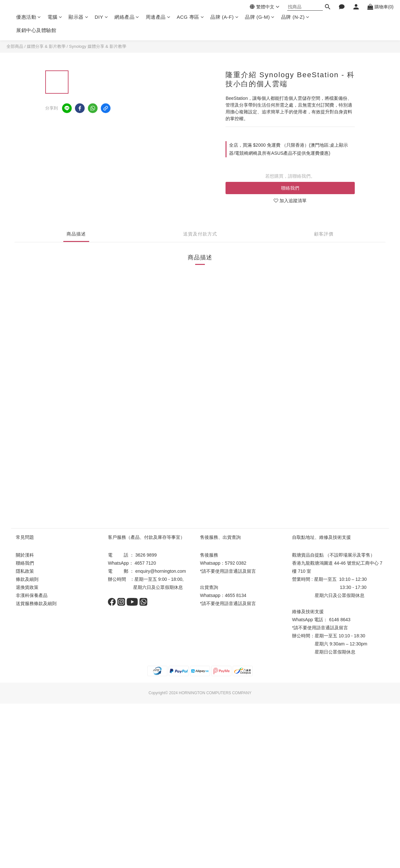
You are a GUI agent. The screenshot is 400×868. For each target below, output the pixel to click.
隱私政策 (25, 571)
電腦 (55, 17)
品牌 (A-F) (224, 17)
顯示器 (78, 17)
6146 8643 (340, 620)
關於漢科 (25, 555)
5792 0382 (236, 563)
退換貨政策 (27, 587)
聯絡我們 (290, 188)
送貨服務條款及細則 (36, 603)
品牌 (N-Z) (295, 17)
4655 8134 (236, 595)
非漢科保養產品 (32, 595)
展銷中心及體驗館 (36, 30)
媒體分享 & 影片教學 (46, 46)
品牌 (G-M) (260, 17)
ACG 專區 (190, 17)
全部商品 (15, 46)
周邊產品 (158, 17)
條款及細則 (27, 579)
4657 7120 (145, 563)
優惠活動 (29, 17)
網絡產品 (127, 17)
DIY (101, 17)
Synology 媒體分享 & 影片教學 (98, 46)
